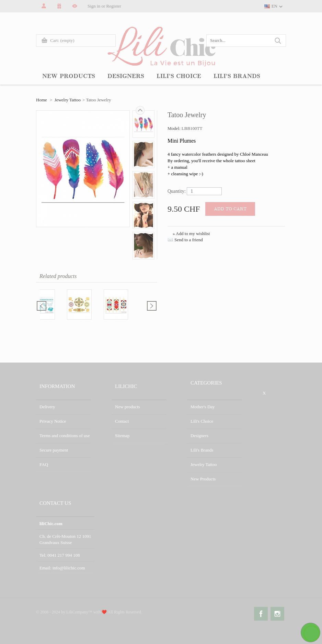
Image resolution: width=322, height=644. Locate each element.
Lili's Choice (202, 421)
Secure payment (54, 450)
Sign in (94, 6)
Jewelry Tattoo (68, 100)
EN (274, 6)
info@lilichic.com (69, 568)
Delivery (47, 407)
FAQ (44, 464)
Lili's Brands (202, 450)
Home (42, 100)
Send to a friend (189, 240)
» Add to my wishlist (191, 234)
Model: (175, 128)
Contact (122, 421)
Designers (199, 436)
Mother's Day (203, 407)
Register (114, 6)
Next (140, 110)
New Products (203, 479)
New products (128, 407)
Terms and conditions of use (65, 436)
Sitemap (122, 436)
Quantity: (177, 191)
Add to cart (230, 209)
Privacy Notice (53, 421)
